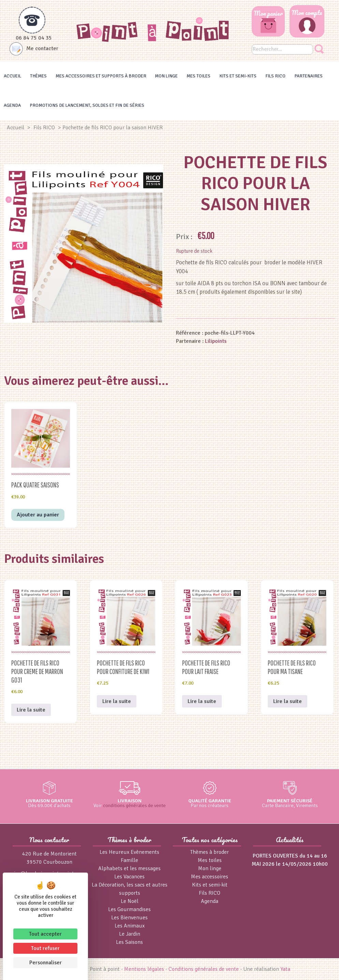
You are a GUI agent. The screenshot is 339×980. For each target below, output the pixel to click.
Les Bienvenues (129, 918)
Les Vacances (129, 877)
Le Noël (130, 901)
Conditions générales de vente (204, 969)
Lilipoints (216, 341)
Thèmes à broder (210, 852)
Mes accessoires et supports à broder (101, 76)
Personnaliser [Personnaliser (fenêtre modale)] (46, 963)
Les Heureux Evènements (129, 852)
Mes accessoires (210, 877)
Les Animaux (130, 926)
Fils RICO (275, 76)
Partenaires (308, 76)
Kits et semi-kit (210, 885)
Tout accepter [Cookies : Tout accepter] (45, 934)
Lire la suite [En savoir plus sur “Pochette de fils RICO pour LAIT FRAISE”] (202, 701)
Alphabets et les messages (129, 868)
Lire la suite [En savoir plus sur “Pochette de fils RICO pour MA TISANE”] (288, 701)
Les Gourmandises (129, 909)
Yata (285, 969)
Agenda (12, 105)
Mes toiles (198, 76)
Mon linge (166, 76)
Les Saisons (129, 942)
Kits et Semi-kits (238, 76)
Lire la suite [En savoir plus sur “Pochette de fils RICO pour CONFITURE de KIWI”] (117, 701)
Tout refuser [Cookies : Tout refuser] (45, 948)
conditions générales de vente (134, 805)
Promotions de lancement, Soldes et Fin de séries (87, 105)
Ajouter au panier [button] (38, 515)
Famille (129, 860)
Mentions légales (144, 969)
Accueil (12, 76)
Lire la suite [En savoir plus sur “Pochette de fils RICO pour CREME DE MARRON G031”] (31, 710)
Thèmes (38, 76)
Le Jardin (130, 934)
